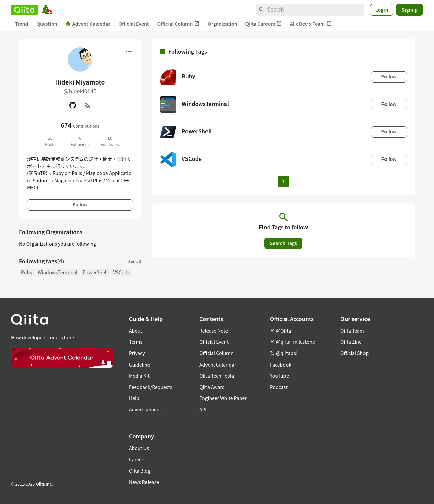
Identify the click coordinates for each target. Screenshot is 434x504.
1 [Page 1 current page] (283, 181)
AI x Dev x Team (311, 24)
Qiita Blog (140, 471)
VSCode (122, 272)
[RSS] (87, 105)
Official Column (179, 24)
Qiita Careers (264, 24)
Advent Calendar (88, 24)
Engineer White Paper (223, 398)
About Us (139, 448)
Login (382, 10)
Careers (137, 459)
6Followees (80, 141)
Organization (222, 24)
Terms (136, 342)
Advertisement (145, 409)
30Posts (50, 141)
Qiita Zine (351, 342)
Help (134, 398)
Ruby (27, 272)
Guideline (140, 365)
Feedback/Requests (151, 387)
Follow (80, 205)
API (203, 409)
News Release (144, 482)
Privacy (137, 353)
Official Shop (354, 353)
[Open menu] (129, 51)
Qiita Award (212, 387)
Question (47, 24)
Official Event (134, 24)
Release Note (214, 331)
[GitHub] (73, 105)
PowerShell (95, 272)
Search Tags (283, 243)
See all (135, 261)
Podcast (279, 387)
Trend (22, 24)
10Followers (110, 141)
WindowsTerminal (57, 272)
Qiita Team (352, 331)
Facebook (281, 365)
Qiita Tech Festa (217, 376)
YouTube (279, 376)
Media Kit (139, 376)
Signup (410, 10)
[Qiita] (24, 10)
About (135, 331)
